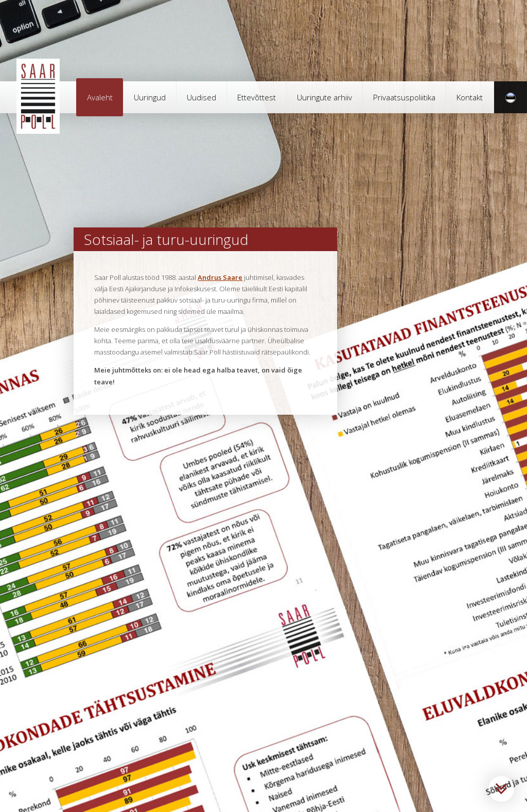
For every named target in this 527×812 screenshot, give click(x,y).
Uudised (201, 97)
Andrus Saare (220, 277)
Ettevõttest (257, 97)
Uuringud (150, 97)
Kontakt (470, 97)
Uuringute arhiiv (324, 97)
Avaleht (100, 97)
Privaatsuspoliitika (404, 97)
